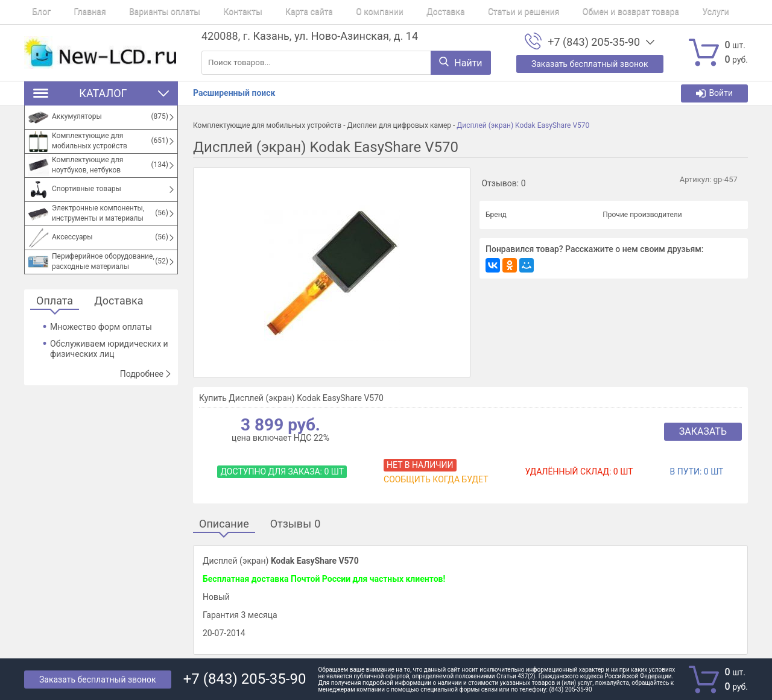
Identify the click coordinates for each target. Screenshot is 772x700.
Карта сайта (269, 12)
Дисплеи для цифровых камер (399, 125)
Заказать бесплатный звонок (98, 680)
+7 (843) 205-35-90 (594, 42)
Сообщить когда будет (436, 479)
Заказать (703, 431)
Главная (74, 12)
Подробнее (146, 374)
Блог (33, 12)
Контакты (210, 12)
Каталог (101, 93)
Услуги (636, 12)
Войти (714, 93)
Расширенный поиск (234, 93)
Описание (224, 524)
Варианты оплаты (141, 12)
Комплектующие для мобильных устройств (267, 125)
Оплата (55, 301)
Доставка (389, 12)
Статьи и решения (460, 12)
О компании (332, 12)
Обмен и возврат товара (558, 12)
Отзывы (296, 524)
